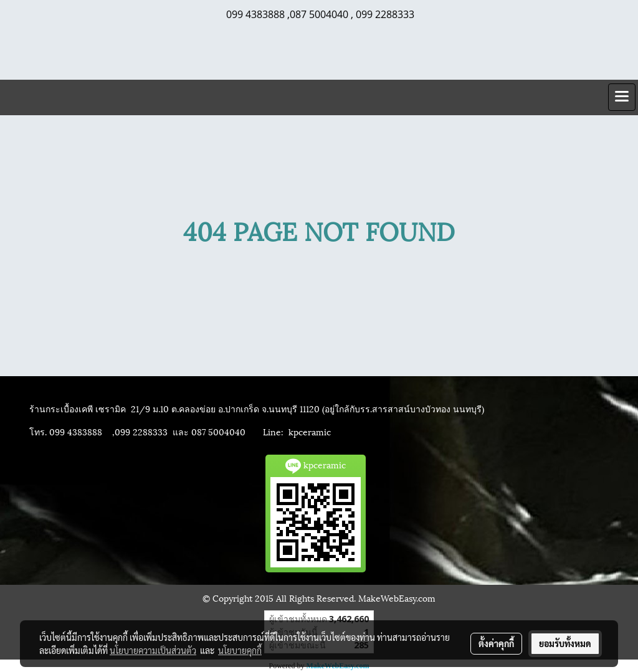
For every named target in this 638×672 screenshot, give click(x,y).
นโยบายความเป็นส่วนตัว (153, 650)
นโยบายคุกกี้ (240, 650)
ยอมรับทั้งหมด (565, 643)
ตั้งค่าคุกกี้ (496, 643)
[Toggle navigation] (622, 97)
